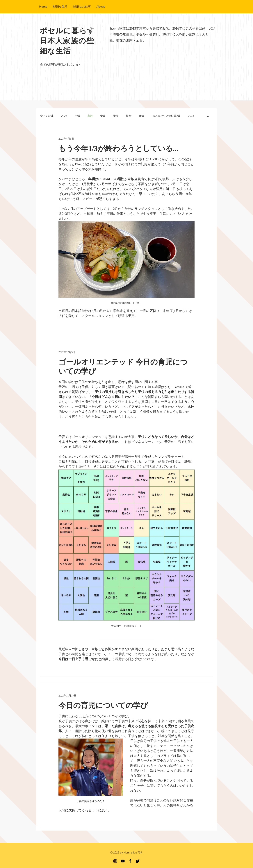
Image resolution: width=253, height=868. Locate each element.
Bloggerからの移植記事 (166, 116)
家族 (90, 116)
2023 (191, 116)
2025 (64, 116)
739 (140, 852)
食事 (103, 116)
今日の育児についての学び (103, 705)
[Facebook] (130, 861)
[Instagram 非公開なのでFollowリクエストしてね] (115, 861)
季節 (116, 116)
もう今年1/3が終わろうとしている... (118, 148)
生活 (77, 116)
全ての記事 (47, 116)
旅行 (129, 116)
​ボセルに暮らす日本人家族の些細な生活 (67, 41)
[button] (208, 116)
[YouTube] (123, 861)
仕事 (142, 116)
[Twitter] (138, 861)
